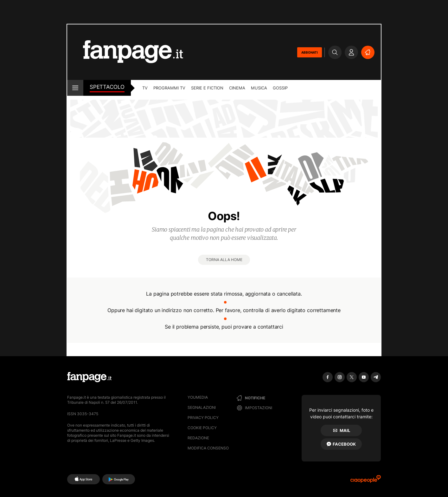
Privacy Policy (203, 418)
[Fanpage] (89, 377)
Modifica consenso (208, 448)
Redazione (198, 438)
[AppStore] (83, 479)
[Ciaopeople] (366, 481)
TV (145, 88)
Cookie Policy (202, 428)
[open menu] (75, 88)
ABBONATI (310, 52)
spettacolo (107, 87)
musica (259, 88)
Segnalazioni (202, 407)
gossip (280, 88)
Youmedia (198, 397)
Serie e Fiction (207, 88)
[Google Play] (119, 479)
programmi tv (169, 88)
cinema (237, 88)
